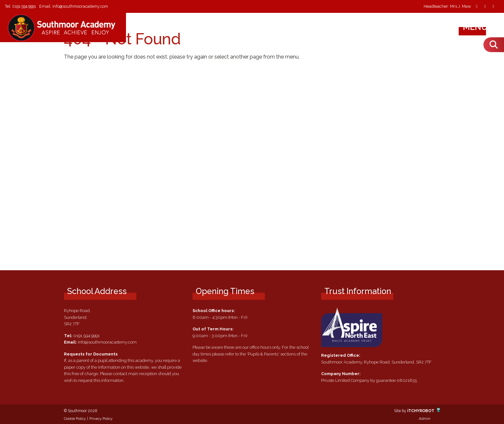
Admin (425, 419)
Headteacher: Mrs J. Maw (447, 7)
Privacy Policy (101, 419)
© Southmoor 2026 (83, 411)
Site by (399, 411)
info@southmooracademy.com (85, 6)
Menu (481, 27)
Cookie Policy (75, 419)
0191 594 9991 (26, 6)
